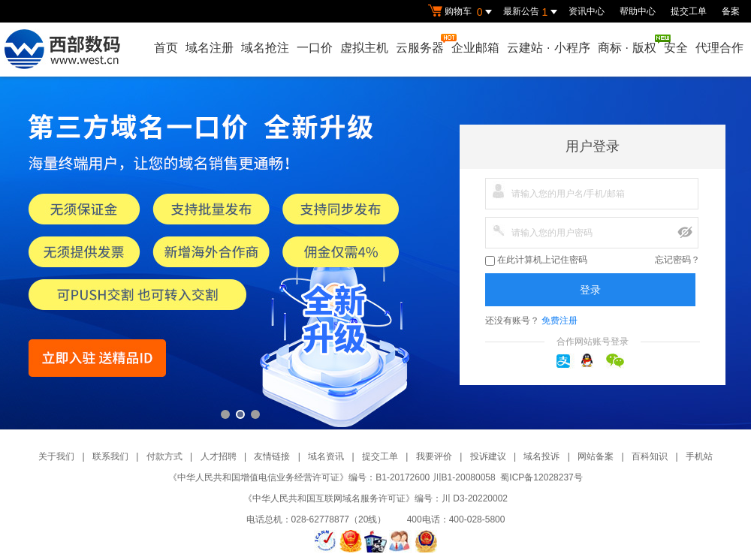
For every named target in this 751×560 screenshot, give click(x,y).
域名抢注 (265, 48)
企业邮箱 (475, 48)
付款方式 (164, 456)
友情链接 (272, 456)
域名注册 (210, 48)
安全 (676, 48)
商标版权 (628, 44)
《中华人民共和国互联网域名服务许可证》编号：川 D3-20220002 (375, 498)
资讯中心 (587, 11)
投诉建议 (488, 456)
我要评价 (434, 456)
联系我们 (110, 456)
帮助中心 (638, 11)
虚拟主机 (364, 48)
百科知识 (650, 456)
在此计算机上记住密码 (536, 260)
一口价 (315, 48)
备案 (731, 11)
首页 (166, 48)
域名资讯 (326, 456)
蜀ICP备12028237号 (541, 477)
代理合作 (719, 48)
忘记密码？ (677, 260)
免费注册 (559, 321)
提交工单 (689, 11)
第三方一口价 (375, 253)
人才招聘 (219, 456)
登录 (590, 290)
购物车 (462, 12)
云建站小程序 (548, 48)
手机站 (699, 456)
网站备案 (596, 456)
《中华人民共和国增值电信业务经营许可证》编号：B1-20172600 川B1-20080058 (332, 477)
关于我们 (56, 456)
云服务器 (421, 44)
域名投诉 (541, 456)
